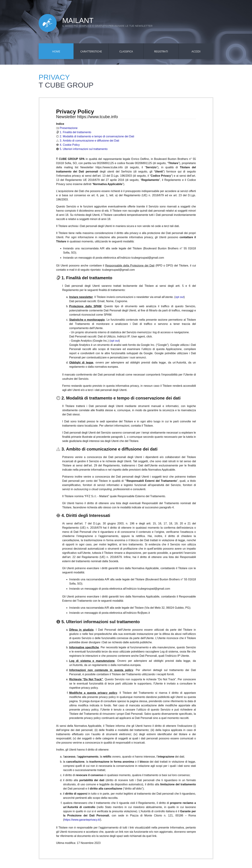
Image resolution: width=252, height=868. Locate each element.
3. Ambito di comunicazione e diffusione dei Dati (88, 141)
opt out (180, 297)
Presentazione (67, 128)
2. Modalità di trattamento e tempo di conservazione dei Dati (95, 136)
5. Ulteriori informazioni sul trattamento (82, 149)
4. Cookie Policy (68, 145)
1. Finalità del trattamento (74, 132)
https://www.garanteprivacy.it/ (82, 820)
